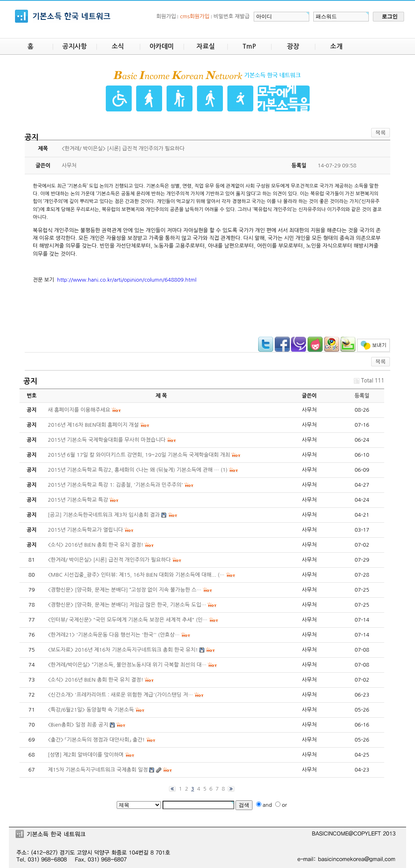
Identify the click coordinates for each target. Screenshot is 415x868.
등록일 (362, 396)
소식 (118, 46)
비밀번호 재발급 (232, 16)
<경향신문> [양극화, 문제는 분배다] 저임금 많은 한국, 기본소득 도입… (127, 605)
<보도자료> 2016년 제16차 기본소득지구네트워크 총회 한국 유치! (123, 650)
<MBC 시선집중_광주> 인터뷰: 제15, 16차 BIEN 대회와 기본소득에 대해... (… (136, 575)
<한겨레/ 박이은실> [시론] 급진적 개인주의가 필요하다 (109, 560)
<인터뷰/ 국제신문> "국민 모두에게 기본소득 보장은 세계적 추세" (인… (128, 620)
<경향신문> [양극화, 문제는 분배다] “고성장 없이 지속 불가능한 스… (125, 590)
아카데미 (162, 46)
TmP (249, 46)
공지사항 (75, 46)
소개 (336, 46)
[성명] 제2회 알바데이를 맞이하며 (86, 755)
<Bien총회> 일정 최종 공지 (78, 725)
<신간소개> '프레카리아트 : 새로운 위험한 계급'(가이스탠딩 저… (120, 695)
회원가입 (166, 16)
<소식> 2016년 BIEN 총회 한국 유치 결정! (95, 680)
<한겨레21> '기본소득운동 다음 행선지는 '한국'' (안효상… (114, 635)
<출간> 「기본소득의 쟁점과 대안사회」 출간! (96, 740)
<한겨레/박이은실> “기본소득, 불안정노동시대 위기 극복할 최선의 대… (127, 665)
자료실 (206, 46)
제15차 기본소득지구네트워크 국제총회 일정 (98, 770)
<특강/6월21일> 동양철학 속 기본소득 (91, 710)
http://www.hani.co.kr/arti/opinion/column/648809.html (127, 280)
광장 (293, 46)
